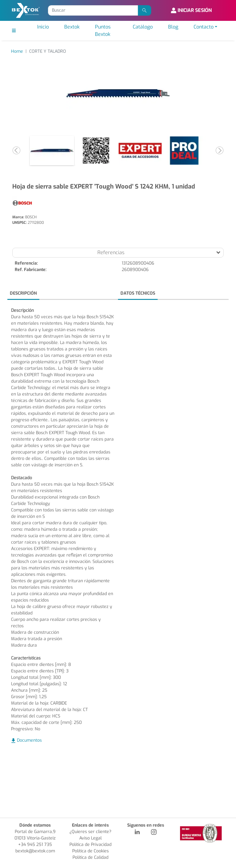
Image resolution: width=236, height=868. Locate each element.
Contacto (204, 27)
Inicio (43, 27)
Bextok (72, 27)
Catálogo (143, 27)
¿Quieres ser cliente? (90, 832)
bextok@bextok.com (35, 851)
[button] (16, 151)
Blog (173, 27)
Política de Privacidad (90, 845)
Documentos (29, 740)
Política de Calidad (90, 857)
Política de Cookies (90, 851)
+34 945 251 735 (35, 845)
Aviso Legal (90, 838)
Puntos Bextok (103, 31)
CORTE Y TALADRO (48, 51)
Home (17, 51)
